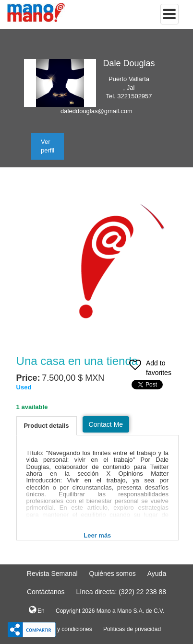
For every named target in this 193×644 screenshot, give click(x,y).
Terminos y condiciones (62, 629)
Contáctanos (46, 592)
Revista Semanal (52, 574)
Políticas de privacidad (132, 629)
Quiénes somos (113, 574)
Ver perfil (48, 146)
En (37, 610)
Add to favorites (150, 369)
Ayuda (157, 574)
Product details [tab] (47, 426)
